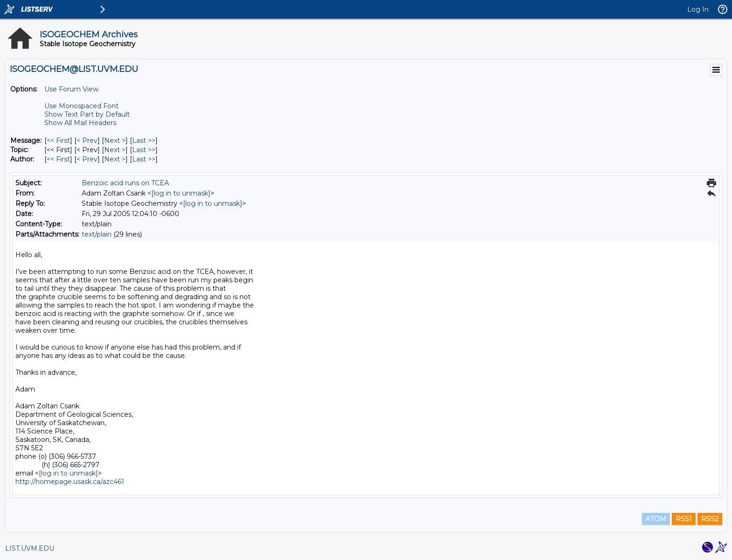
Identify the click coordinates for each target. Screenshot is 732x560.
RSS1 (684, 519)
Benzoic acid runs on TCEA (125, 183)
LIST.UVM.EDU (30, 548)
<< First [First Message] (58, 140)
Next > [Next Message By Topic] (115, 150)
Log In (698, 9)
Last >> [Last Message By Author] (144, 159)
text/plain (97, 234)
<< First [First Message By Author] (58, 159)
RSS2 (710, 519)
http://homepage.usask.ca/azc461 (70, 482)
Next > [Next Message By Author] (115, 159)
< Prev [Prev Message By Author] (87, 159)
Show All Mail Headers (80, 123)
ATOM (656, 519)
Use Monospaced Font (81, 106)
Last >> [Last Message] (144, 140)
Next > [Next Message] (115, 140)
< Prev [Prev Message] (87, 140)
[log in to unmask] (181, 193)
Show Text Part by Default (87, 114)
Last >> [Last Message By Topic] (144, 150)
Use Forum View (71, 89)
